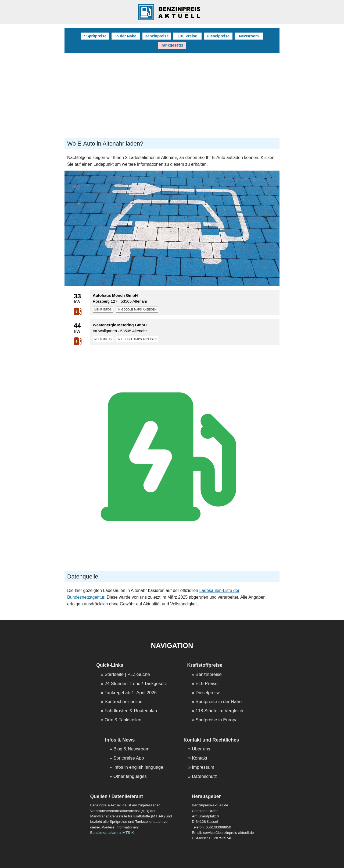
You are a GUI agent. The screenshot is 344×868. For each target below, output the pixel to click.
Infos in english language (138, 768)
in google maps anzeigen (137, 309)
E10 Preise (187, 36)
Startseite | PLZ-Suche (127, 675)
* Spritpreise (95, 36)
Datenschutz (204, 777)
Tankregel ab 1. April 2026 (131, 693)
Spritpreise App (129, 758)
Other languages (130, 777)
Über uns (201, 749)
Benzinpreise (157, 36)
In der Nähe (126, 36)
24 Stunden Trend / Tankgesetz (136, 684)
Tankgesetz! (172, 45)
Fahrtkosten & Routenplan (131, 711)
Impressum (203, 768)
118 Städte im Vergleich (219, 711)
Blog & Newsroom (131, 749)
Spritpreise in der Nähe (219, 702)
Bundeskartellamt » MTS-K (112, 833)
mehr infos (103, 309)
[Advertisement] (172, 94)
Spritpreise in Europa (217, 720)
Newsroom (249, 36)
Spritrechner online (123, 702)
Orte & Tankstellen (123, 720)
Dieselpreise (218, 36)
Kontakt (200, 758)
